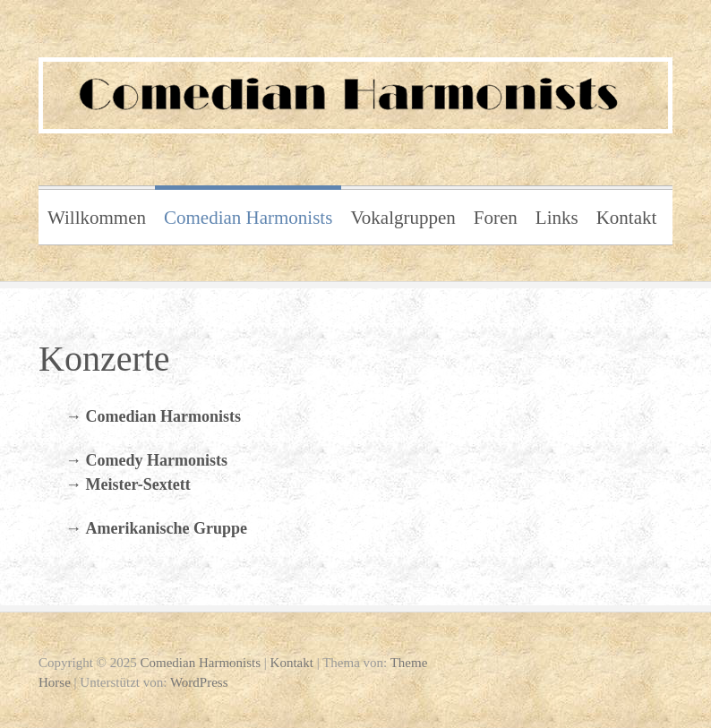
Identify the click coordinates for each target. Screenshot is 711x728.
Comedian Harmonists (248, 218)
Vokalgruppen (403, 218)
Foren (496, 218)
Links (557, 218)
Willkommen (97, 218)
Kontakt (627, 218)
